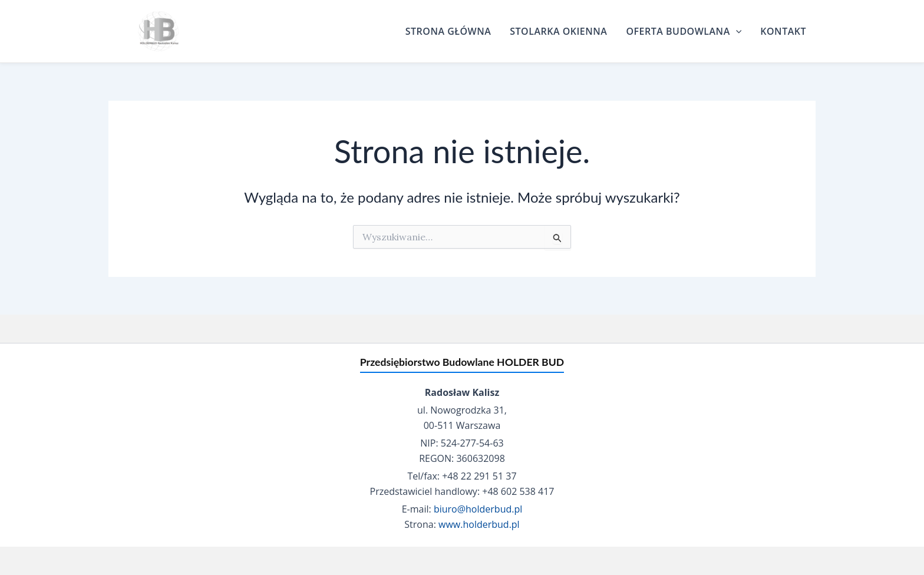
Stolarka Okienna (558, 31)
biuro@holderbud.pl (478, 509)
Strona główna (448, 31)
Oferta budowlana (684, 31)
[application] (736, 31)
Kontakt (783, 31)
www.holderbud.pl (479, 524)
